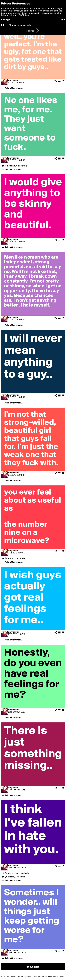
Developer (28, 976)
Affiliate (20, 976)
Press (35, 976)
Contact (41, 976)
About (3, 976)
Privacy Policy (8, 15)
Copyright (49, 976)
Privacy (56, 976)
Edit (63, 20)
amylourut (13, 80)
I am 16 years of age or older (18, 25)
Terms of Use (43, 11)
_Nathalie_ (25, 873)
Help (8, 976)
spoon (23, 558)
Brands (14, 976)
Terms (62, 976)
